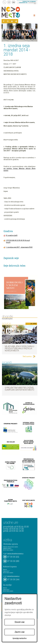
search (4, 2)
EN (14, 2)
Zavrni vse (20, 632)
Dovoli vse (20, 622)
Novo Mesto (16, 12)
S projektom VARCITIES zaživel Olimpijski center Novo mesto (19, 389)
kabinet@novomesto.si (13, 576)
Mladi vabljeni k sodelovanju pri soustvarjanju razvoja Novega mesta (19, 348)
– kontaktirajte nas (27, 2)
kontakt (9, 2)
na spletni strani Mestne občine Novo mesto (19, 169)
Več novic (27, 356)
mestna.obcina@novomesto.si (15, 553)
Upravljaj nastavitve (19, 638)
